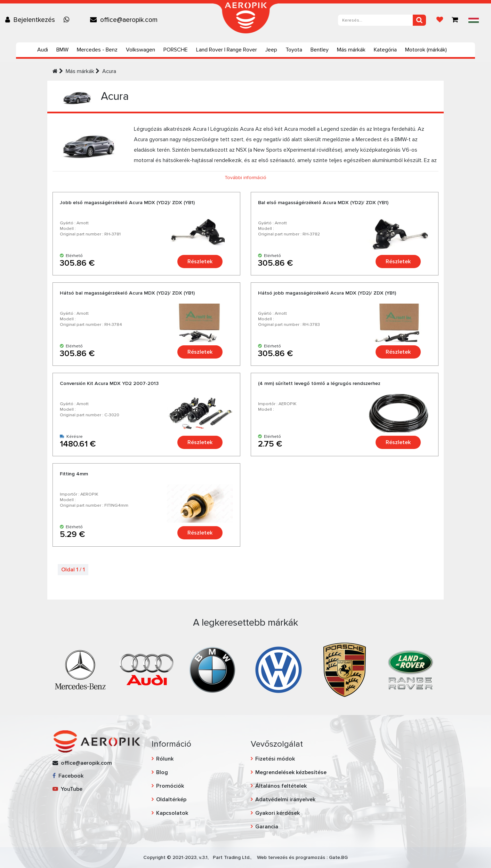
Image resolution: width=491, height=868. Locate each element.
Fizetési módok (275, 759)
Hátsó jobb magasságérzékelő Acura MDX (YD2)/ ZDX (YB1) (327, 293)
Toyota (294, 50)
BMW (62, 50)
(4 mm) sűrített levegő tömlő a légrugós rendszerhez (319, 383)
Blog (162, 772)
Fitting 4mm (74, 474)
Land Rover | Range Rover (227, 50)
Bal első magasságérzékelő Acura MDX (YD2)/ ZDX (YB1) (323, 203)
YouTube (67, 789)
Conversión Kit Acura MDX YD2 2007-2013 (109, 383)
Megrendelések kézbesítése (291, 772)
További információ (245, 178)
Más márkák (351, 50)
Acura (109, 71)
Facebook (68, 776)
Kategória (385, 50)
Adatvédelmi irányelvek (285, 799)
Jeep (271, 50)
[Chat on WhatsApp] (68, 20)
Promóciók (170, 786)
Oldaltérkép (171, 799)
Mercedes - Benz (97, 50)
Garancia (267, 827)
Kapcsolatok (172, 813)
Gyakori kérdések (277, 813)
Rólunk (165, 759)
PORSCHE (176, 50)
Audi (43, 50)
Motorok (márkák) (426, 50)
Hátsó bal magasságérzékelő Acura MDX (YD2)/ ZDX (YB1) (127, 293)
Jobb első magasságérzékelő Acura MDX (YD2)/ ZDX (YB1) (127, 203)
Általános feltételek (281, 786)
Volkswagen (140, 50)
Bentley (320, 50)
